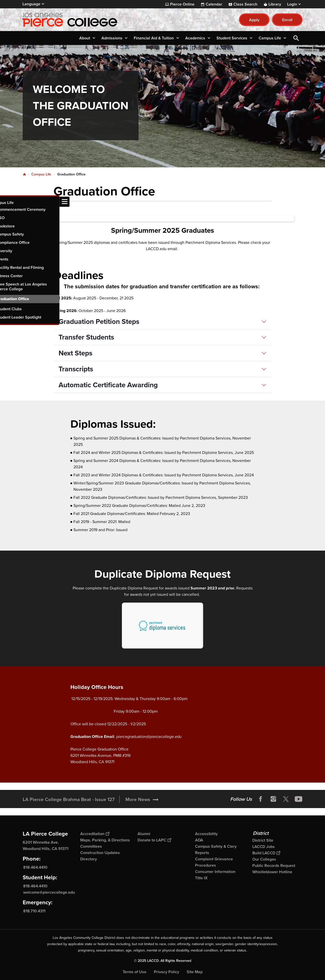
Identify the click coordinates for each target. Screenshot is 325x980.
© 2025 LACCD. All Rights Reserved (163, 961)
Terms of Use (134, 972)
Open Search (296, 38)
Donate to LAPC (154, 840)
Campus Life (41, 174)
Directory (89, 859)
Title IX (201, 878)
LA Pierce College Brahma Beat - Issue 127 (69, 799)
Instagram (273, 799)
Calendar (214, 4)
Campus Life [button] (270, 38)
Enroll (287, 20)
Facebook (261, 799)
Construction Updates (100, 853)
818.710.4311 (34, 911)
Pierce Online (182, 4)
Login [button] (292, 4)
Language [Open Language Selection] (31, 4)
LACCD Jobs (264, 847)
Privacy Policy (167, 972)
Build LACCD (266, 853)
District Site (263, 840)
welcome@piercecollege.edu (49, 892)
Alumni (144, 834)
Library (275, 4)
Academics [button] (195, 38)
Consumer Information (215, 872)
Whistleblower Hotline (272, 872)
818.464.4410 (35, 867)
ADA (199, 840)
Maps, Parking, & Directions (105, 840)
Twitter (286, 799)
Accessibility (206, 834)
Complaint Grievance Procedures (214, 862)
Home (24, 174)
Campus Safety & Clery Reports (216, 849)
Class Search (245, 4)
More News (138, 799)
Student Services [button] (232, 38)
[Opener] (320, 799)
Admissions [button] (112, 38)
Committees (91, 846)
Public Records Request (274, 866)
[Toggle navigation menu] (5, 202)
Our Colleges (264, 859)
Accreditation (95, 834)
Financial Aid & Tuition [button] (154, 38)
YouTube (299, 799)
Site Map (195, 972)
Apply (254, 20)
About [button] (85, 38)
